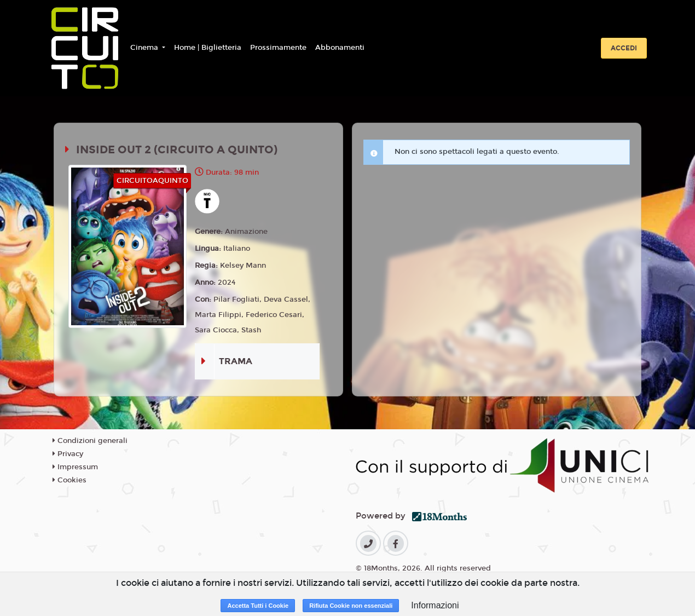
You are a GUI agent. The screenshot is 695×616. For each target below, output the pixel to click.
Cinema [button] (145, 48)
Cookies (69, 480)
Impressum (75, 467)
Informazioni (435, 605)
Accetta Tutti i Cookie (258, 606)
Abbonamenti (340, 48)
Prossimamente (278, 48)
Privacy (68, 454)
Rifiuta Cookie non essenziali (351, 606)
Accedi (624, 48)
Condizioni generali (90, 441)
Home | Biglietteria (208, 48)
